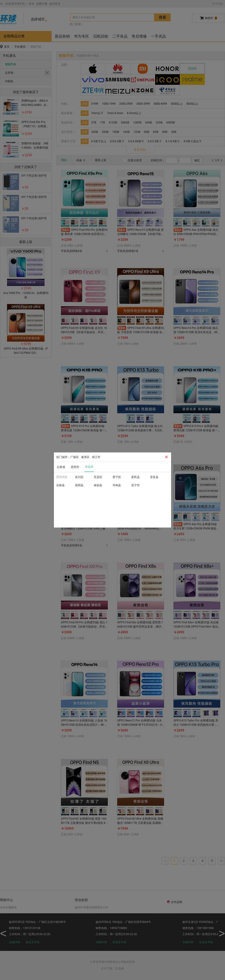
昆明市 (75, 467)
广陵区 (75, 457)
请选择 (89, 467)
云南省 (61, 467)
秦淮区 (85, 457)
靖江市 (96, 457)
